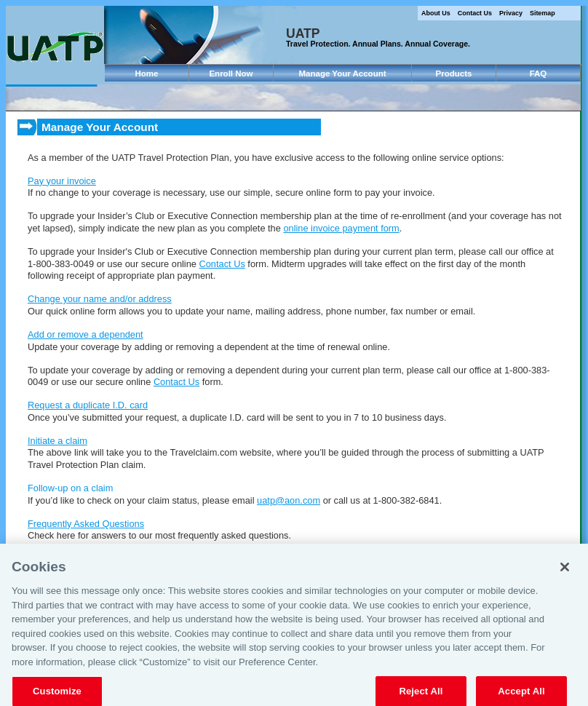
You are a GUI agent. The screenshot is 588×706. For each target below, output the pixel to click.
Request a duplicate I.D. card (88, 405)
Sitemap (543, 13)
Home (147, 74)
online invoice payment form (341, 228)
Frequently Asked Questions (86, 524)
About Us (436, 13)
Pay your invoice (62, 181)
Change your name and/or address (100, 299)
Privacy (511, 13)
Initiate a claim (57, 441)
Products (454, 74)
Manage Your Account (342, 74)
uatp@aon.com (289, 500)
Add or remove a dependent (86, 334)
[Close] (565, 573)
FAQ (539, 74)
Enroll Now (231, 74)
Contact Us (475, 13)
